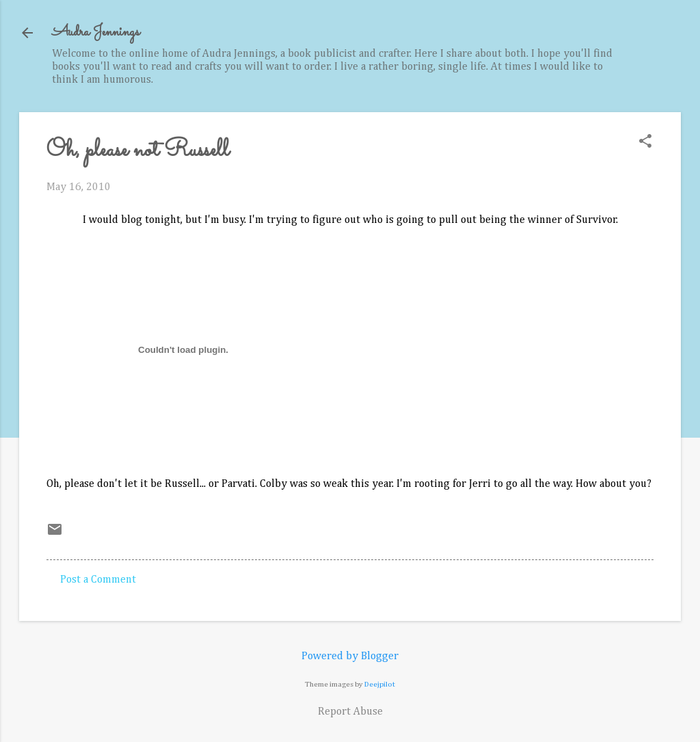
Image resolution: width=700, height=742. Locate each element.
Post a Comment (98, 580)
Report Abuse (350, 712)
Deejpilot (380, 684)
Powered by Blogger (350, 657)
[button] (645, 143)
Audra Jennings (96, 32)
